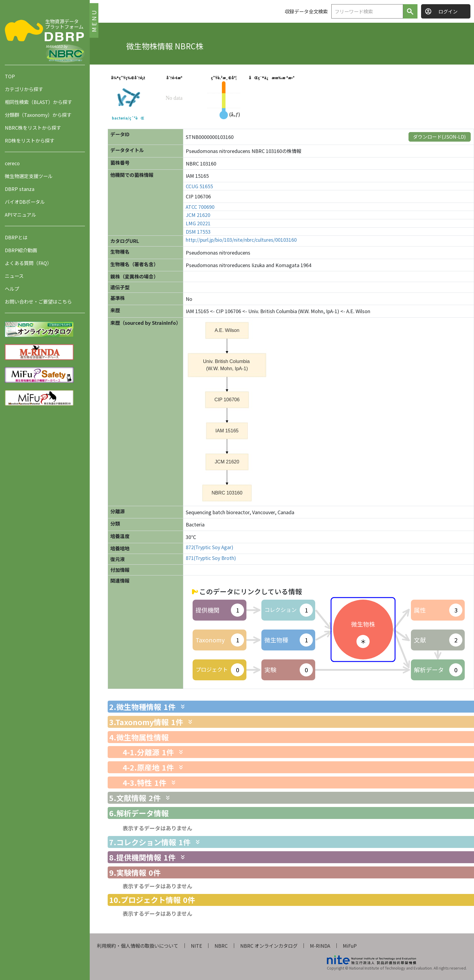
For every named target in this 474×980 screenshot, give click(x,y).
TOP (10, 76)
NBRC (221, 946)
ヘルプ (12, 289)
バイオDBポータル (25, 202)
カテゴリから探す (24, 89)
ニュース (14, 276)
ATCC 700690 (200, 207)
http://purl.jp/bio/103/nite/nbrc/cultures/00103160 (241, 240)
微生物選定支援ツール (29, 176)
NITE (196, 946)
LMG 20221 (198, 223)
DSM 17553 (198, 232)
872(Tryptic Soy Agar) (209, 547)
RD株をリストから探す (30, 140)
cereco (12, 163)
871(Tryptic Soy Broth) (211, 558)
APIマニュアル (20, 215)
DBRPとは (16, 237)
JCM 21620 (198, 215)
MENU (94, 20)
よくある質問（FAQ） (28, 263)
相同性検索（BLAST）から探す (38, 102)
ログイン (448, 11)
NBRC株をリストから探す (33, 128)
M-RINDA (320, 946)
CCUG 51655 (199, 186)
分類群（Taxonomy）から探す (38, 115)
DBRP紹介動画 (21, 250)
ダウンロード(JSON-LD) (439, 137)
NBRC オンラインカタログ (269, 946)
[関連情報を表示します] (183, 707)
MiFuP (350, 946)
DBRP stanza (20, 189)
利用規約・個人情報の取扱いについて (138, 946)
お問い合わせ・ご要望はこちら (38, 301)
